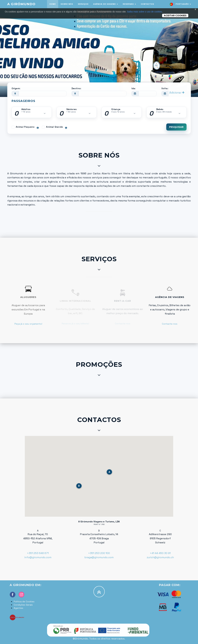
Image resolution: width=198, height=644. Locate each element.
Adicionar (177, 93)
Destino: (76, 88)
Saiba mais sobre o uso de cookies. (145, 12)
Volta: (165, 88)
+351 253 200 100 (99, 553)
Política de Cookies (24, 602)
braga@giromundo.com (99, 557)
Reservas (129, 4)
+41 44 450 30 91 (160, 553)
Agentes (18, 608)
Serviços (83, 4)
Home (53, 4)
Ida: (134, 88)
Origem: (16, 88)
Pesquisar (176, 127)
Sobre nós (67, 4)
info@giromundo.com (38, 557)
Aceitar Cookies (175, 16)
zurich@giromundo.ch (160, 557)
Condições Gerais (23, 605)
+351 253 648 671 (38, 553)
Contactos (147, 4)
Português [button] (180, 4)
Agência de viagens (106, 4)
